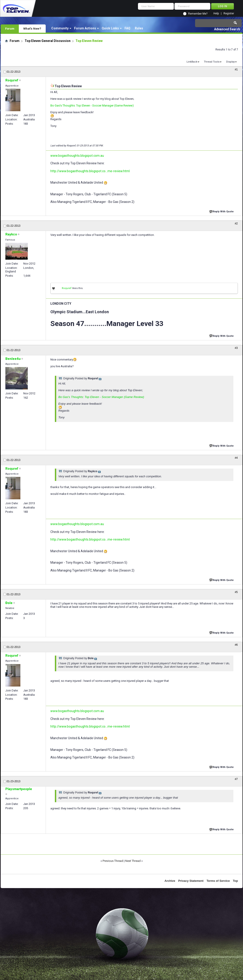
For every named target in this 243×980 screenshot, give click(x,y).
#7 (236, 779)
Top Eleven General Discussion (48, 41)
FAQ (127, 28)
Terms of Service (218, 881)
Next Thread (133, 861)
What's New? (32, 28)
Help (216, 14)
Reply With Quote (222, 211)
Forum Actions (85, 28)
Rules (139, 28)
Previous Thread (113, 861)
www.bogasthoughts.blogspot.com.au (77, 156)
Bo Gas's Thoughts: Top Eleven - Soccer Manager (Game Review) (92, 105)
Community (60, 28)
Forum (10, 28)
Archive (170, 881)
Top (235, 881)
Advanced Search (227, 29)
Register (229, 14)
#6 (236, 645)
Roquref (67, 288)
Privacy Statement (191, 881)
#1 (236, 70)
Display (230, 62)
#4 (236, 458)
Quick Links (110, 28)
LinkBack (192, 62)
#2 (236, 224)
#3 (236, 348)
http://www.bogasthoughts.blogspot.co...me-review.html (90, 171)
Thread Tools (212, 62)
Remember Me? (198, 14)
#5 (236, 592)
